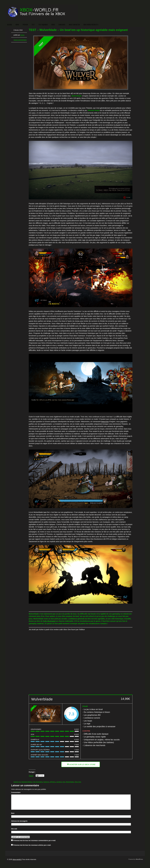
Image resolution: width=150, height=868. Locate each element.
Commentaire (16, 792)
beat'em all (17, 782)
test (64, 782)
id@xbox (53, 782)
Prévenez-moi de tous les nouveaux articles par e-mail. (32, 848)
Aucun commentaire (20, 40)
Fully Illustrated (49, 621)
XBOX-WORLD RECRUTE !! (91, 25)
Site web (14, 832)
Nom (13, 816)
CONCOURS (62, 25)
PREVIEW (25, 25)
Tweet (31, 776)
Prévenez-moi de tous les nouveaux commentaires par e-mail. (34, 843)
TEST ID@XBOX (43, 25)
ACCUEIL (10, 25)
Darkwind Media (27, 782)
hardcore (46, 782)
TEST (33, 25)
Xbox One (78, 782)
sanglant (59, 782)
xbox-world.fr (17, 862)
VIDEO (53, 25)
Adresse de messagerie (19, 824)
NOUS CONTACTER (74, 25)
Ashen (22, 35)
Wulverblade (70, 782)
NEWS (17, 25)
